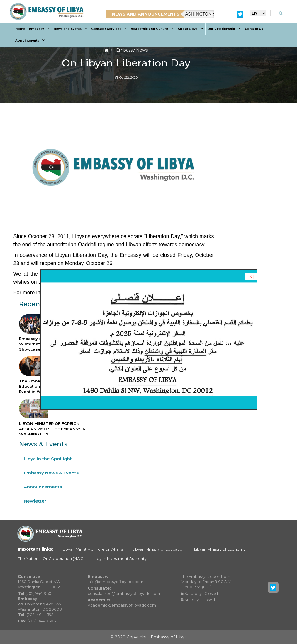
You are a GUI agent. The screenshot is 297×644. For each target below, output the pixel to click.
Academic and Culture (152, 29)
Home (20, 29)
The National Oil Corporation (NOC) (51, 558)
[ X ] (251, 276)
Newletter (35, 501)
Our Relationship (224, 29)
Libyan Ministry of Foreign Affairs (93, 549)
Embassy (39, 29)
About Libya (191, 29)
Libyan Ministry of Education (158, 549)
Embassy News (132, 50)
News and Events (71, 29)
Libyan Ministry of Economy (220, 549)
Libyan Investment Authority (120, 558)
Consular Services (109, 29)
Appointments (30, 41)
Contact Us (254, 29)
